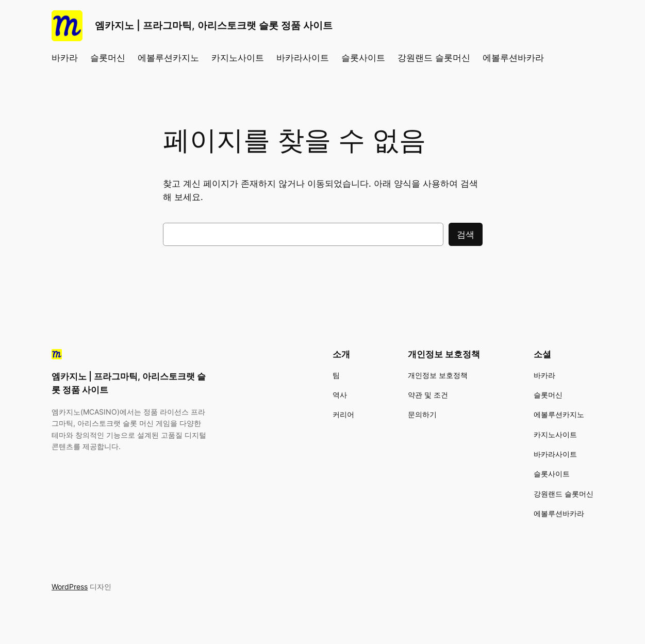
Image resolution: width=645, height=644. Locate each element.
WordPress (70, 587)
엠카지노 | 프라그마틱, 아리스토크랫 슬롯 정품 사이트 (214, 26)
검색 (466, 235)
